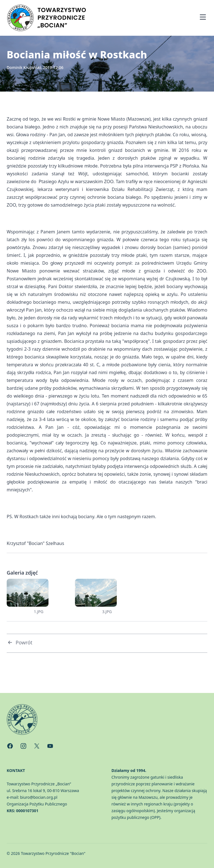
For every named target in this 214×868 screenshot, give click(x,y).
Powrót (20, 642)
